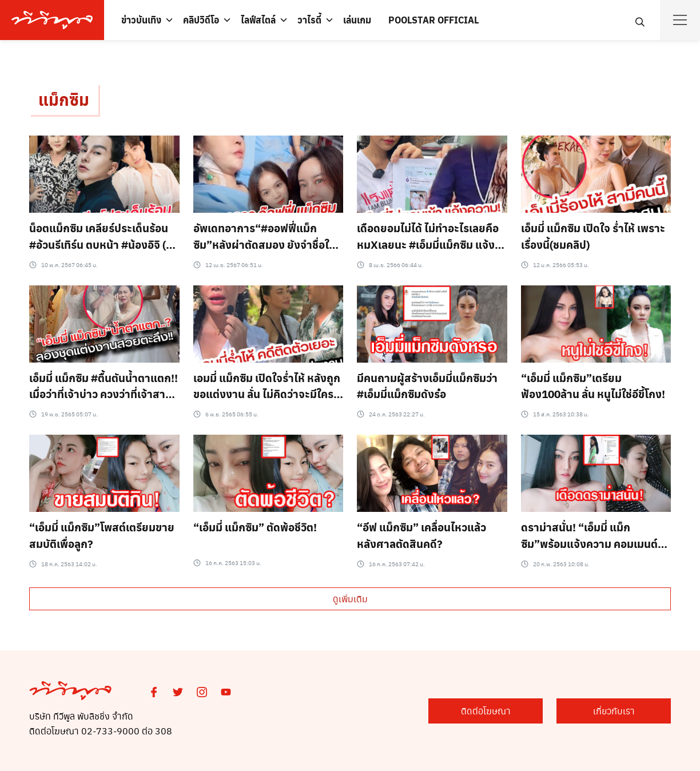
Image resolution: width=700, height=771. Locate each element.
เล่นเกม (357, 20)
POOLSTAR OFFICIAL (433, 20)
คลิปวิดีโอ (201, 20)
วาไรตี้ (309, 20)
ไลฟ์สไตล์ (258, 20)
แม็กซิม (64, 99)
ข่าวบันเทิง (141, 20)
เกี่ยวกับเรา (614, 711)
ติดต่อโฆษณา (486, 711)
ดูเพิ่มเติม (350, 599)
